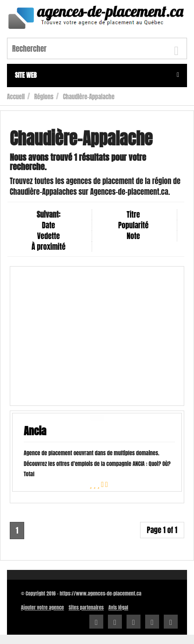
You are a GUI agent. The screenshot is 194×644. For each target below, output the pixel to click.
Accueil (16, 97)
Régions (44, 97)
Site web (97, 75)
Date (48, 225)
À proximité (49, 247)
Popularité (133, 225)
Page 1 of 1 (162, 530)
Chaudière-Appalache (89, 97)
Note (133, 236)
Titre (133, 214)
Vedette (49, 236)
